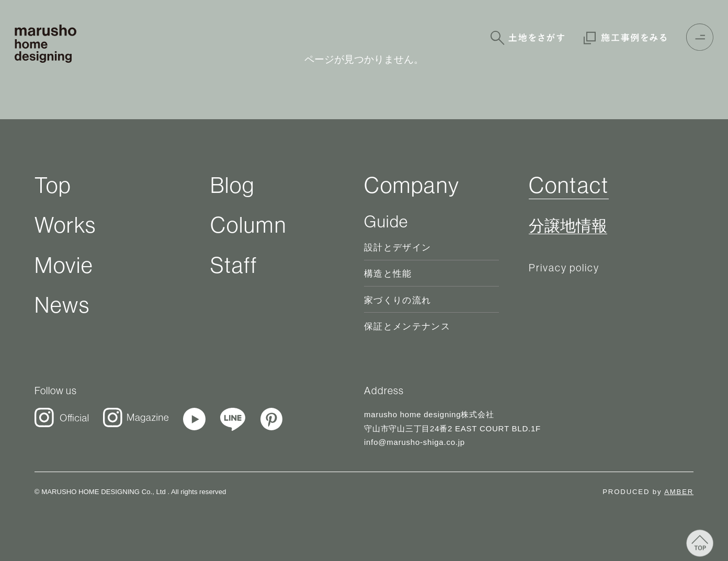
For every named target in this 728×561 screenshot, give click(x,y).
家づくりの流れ (397, 300)
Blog (232, 185)
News (62, 305)
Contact (569, 185)
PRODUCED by (648, 492)
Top (53, 185)
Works (66, 225)
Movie (64, 265)
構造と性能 (388, 274)
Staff (234, 265)
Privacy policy (564, 267)
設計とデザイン (397, 248)
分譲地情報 (568, 226)
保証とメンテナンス (407, 327)
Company (412, 185)
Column (248, 225)
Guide (386, 221)
